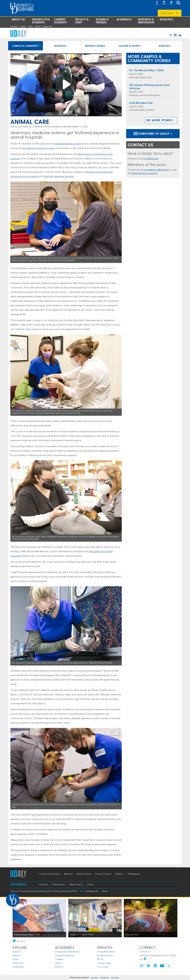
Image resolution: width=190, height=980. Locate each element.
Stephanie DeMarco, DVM (68, 144)
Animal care (48, 26)
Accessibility (115, 978)
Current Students (60, 21)
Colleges (59, 959)
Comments (95, 978)
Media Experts (76, 884)
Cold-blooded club (141, 103)
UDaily (23, 26)
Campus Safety (104, 963)
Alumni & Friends (102, 21)
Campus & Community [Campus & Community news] (26, 46)
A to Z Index (103, 967)
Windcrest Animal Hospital (98, 172)
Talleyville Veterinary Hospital (59, 176)
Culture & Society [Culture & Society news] (130, 46)
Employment (18, 967)
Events (90, 884)
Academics (124, 19)
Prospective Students (41, 21)
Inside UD (44, 884)
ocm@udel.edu (151, 158)
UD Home (14, 26)
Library (58, 963)
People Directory (105, 955)
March (38, 26)
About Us (17, 952)
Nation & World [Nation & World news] (95, 46)
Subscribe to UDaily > (153, 133)
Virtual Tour (18, 963)
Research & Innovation (146, 21)
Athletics (166, 19)
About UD (18, 19)
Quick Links (167, 13)
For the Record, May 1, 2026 (147, 70)
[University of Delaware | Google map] (145, 959)
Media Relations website (145, 173)
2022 (31, 26)
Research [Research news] (60, 46)
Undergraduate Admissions (67, 952)
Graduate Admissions (65, 955)
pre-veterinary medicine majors (39, 148)
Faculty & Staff (82, 21)
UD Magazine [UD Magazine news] (134, 874)
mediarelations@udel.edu (156, 170)
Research (59, 967)
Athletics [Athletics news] (165, 46)
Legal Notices (105, 978)
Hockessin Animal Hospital (24, 176)
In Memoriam (59, 884)
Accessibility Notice (106, 952)
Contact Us (145, 952)
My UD (100, 959)
